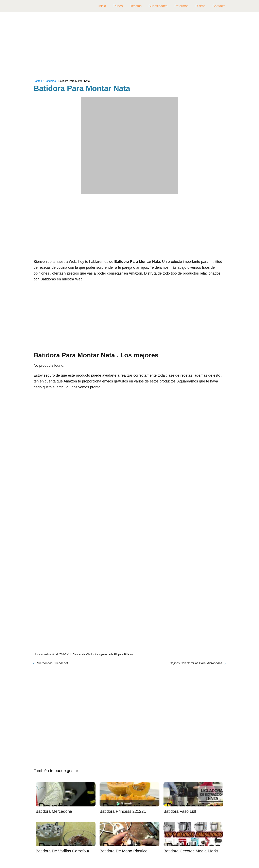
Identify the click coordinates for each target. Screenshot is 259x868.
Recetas (136, 6)
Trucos (118, 6)
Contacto (219, 6)
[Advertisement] (129, 47)
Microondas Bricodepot (52, 663)
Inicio (102, 6)
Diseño (201, 6)
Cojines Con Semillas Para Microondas (196, 663)
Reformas (181, 6)
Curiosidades (158, 6)
